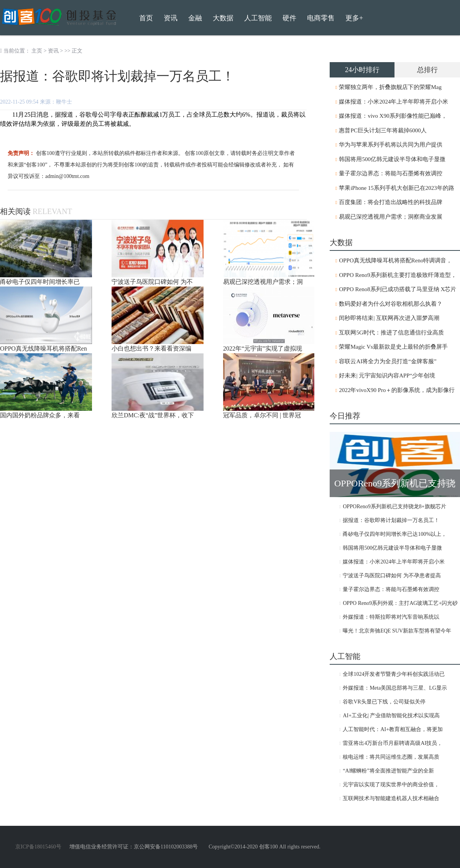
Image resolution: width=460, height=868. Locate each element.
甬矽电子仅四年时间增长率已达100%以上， (395, 534)
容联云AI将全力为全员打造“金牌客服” (388, 361)
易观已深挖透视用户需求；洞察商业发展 (391, 217)
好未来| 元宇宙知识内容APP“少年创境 (387, 376)
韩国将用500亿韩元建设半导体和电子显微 (392, 159)
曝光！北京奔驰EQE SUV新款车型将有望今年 (397, 631)
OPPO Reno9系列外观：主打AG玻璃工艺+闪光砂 (400, 603)
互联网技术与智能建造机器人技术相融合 (391, 798)
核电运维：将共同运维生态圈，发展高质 (391, 757)
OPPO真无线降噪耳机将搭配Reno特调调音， (395, 260)
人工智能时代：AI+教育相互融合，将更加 (393, 729)
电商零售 (321, 18)
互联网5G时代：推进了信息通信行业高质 (391, 333)
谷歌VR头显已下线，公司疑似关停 (384, 702)
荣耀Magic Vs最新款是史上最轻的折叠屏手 (393, 347)
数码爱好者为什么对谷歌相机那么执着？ (391, 304)
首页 (146, 18)
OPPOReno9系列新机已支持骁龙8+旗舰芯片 (394, 506)
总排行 (427, 70)
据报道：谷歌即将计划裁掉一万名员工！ (391, 520)
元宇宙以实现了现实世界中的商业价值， (391, 785)
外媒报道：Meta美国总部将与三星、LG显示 (395, 688)
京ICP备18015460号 (38, 847)
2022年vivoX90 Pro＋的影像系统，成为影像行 (397, 390)
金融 (195, 18)
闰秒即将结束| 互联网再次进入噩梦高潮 (389, 318)
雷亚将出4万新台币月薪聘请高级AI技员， (393, 743)
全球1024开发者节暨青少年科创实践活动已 (394, 674)
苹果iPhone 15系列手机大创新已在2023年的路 (396, 188)
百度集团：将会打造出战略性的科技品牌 (391, 202)
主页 (37, 51)
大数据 (223, 18)
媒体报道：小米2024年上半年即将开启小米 (393, 102)
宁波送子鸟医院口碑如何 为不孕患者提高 (392, 576)
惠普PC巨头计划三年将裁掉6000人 (383, 130)
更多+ (354, 18)
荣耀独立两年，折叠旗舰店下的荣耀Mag (390, 87)
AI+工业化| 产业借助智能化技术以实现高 (391, 716)
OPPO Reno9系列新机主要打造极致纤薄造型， (398, 275)
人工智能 (258, 18)
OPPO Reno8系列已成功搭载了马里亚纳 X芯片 (398, 289)
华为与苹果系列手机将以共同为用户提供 (391, 145)
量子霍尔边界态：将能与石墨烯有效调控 (391, 173)
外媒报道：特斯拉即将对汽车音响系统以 (391, 617)
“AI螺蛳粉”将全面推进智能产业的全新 (388, 771)
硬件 (289, 18)
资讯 (53, 51)
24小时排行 (362, 70)
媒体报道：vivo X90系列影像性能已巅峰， (393, 116)
